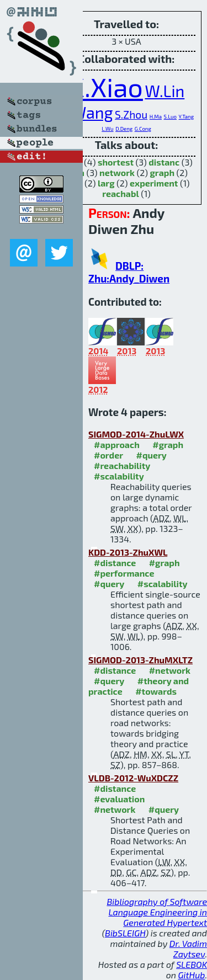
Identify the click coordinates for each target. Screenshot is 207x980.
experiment (154, 183)
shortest (116, 162)
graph (162, 172)
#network (170, 670)
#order (108, 455)
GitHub (192, 975)
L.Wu (107, 129)
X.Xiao (106, 87)
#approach (117, 444)
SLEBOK (192, 964)
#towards (156, 691)
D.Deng (124, 129)
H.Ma (156, 116)
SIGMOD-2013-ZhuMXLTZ (140, 660)
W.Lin (164, 91)
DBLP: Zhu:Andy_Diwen (129, 272)
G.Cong (143, 129)
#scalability (119, 476)
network (117, 172)
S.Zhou (131, 114)
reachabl (120, 193)
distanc (164, 162)
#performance (124, 573)
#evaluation (119, 799)
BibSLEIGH (125, 933)
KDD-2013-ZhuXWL (128, 552)
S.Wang (86, 112)
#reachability (122, 465)
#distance (115, 563)
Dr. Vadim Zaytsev (188, 949)
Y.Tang (186, 116)
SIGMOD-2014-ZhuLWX (136, 434)
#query (151, 455)
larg (106, 183)
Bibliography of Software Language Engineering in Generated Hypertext (157, 912)
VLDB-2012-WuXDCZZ (133, 778)
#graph (168, 444)
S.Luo (170, 116)
